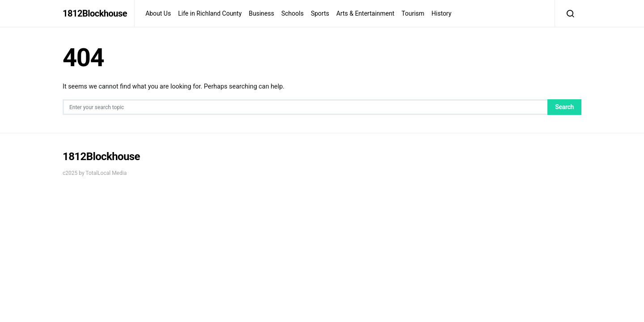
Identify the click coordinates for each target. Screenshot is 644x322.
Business (261, 13)
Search (564, 107)
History (442, 13)
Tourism (413, 13)
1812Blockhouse (95, 13)
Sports (320, 13)
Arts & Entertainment (365, 13)
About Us (158, 13)
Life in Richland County (210, 13)
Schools (292, 13)
